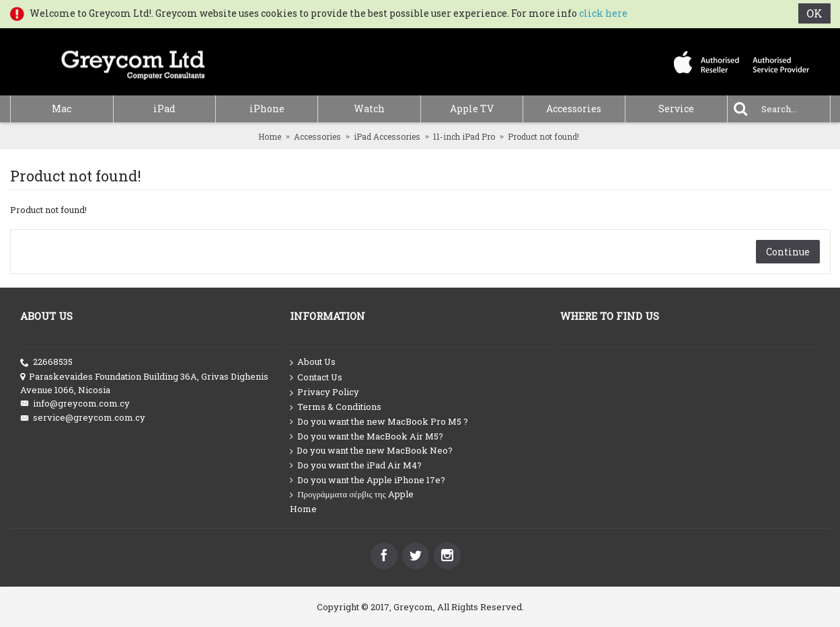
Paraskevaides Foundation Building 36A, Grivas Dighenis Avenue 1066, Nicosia (144, 383)
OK (814, 13)
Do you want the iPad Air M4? (356, 465)
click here (603, 13)
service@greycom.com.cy (83, 418)
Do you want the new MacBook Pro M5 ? (379, 422)
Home (270, 136)
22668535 (46, 362)
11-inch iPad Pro (464, 136)
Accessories (317, 136)
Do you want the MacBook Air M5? (367, 436)
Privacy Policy (324, 392)
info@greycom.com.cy (75, 404)
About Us (313, 362)
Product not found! (543, 136)
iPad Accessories (387, 136)
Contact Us (316, 378)
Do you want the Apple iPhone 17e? (368, 480)
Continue (788, 252)
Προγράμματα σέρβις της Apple (352, 494)
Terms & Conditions (336, 407)
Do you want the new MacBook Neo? (371, 451)
